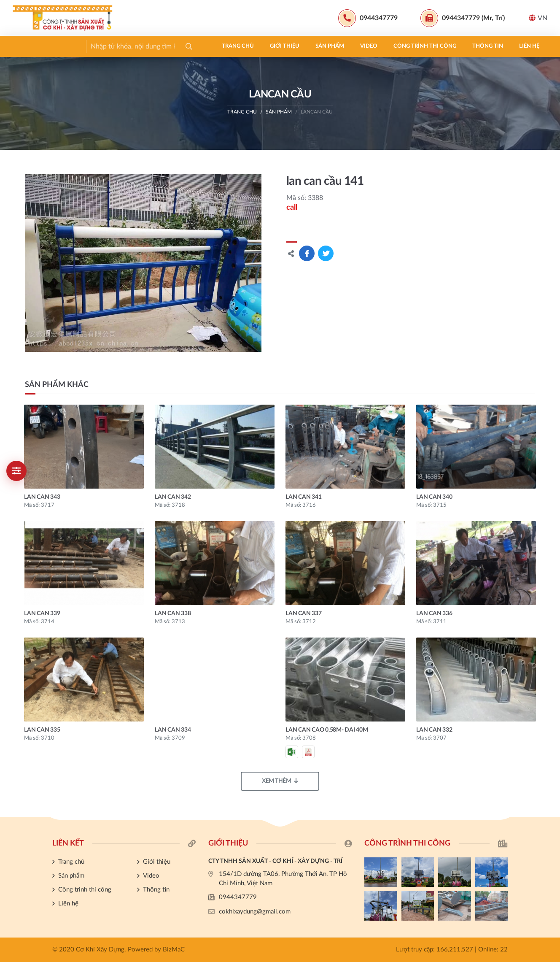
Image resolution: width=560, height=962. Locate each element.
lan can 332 (434, 730)
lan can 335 (42, 730)
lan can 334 (173, 730)
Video (168, 46)
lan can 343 (42, 497)
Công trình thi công (224, 46)
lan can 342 (173, 497)
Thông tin (287, 46)
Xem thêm (280, 781)
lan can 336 (434, 613)
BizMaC (174, 950)
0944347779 (238, 897)
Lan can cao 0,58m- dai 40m (327, 730)
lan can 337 (303, 613)
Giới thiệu (83, 46)
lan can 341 (303, 497)
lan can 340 (434, 497)
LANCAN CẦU (317, 112)
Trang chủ (37, 46)
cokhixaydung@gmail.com (255, 912)
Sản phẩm (129, 46)
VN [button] (538, 18)
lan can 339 (42, 613)
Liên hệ (328, 46)
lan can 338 (173, 613)
